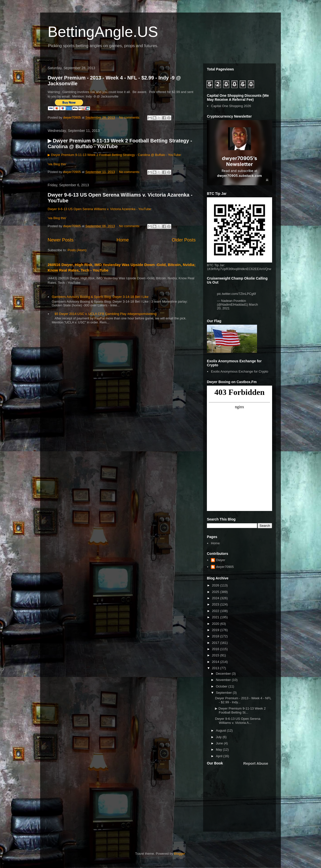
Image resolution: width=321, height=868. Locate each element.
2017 (216, 643)
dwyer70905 (225, 567)
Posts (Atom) (77, 250)
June (220, 743)
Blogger (180, 854)
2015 (216, 655)
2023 (216, 604)
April (220, 756)
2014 (216, 662)
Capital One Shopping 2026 (231, 106)
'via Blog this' (57, 164)
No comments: (130, 117)
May (219, 750)
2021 (216, 617)
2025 (216, 592)
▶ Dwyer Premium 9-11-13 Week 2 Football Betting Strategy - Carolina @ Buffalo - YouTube (114, 155)
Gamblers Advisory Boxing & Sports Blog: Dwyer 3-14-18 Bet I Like (100, 297)
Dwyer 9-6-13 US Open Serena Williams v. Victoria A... (238, 721)
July (219, 737)
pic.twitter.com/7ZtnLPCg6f (236, 294)
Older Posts (184, 240)
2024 (216, 598)
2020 (216, 624)
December (224, 674)
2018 (216, 636)
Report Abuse (256, 763)
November (224, 680)
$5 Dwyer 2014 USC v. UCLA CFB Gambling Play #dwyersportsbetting (105, 314)
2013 (216, 668)
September (224, 693)
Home (123, 240)
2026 (216, 585)
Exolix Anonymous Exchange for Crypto (239, 371)
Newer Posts (61, 240)
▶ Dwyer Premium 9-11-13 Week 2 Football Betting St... (240, 710)
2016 (216, 649)
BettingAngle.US (103, 32)
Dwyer (221, 560)
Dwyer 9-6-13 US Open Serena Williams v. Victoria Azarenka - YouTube (99, 209)
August (221, 730)
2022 (216, 611)
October (222, 686)
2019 (216, 630)
